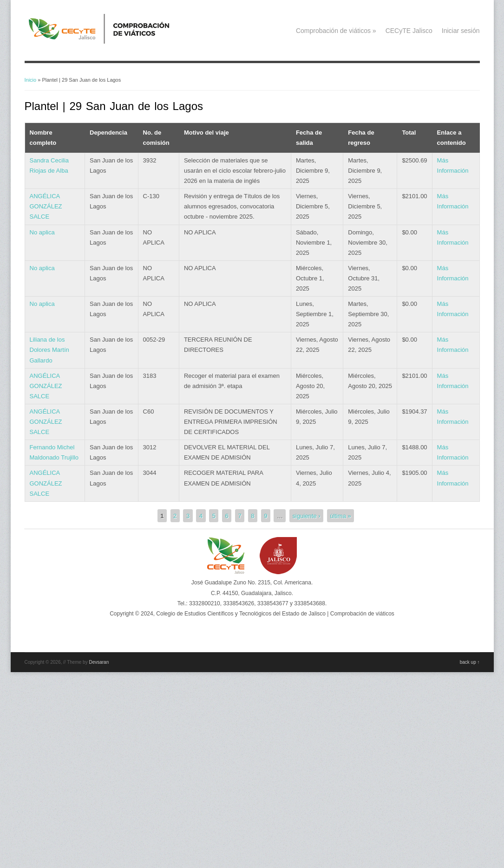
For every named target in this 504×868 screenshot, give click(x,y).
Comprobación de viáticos (336, 31)
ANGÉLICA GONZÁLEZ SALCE (46, 206)
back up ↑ (470, 662)
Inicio (31, 80)
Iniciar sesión (461, 31)
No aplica (42, 232)
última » (340, 515)
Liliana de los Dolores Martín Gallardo (49, 350)
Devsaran (99, 662)
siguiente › (307, 515)
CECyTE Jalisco (409, 31)
